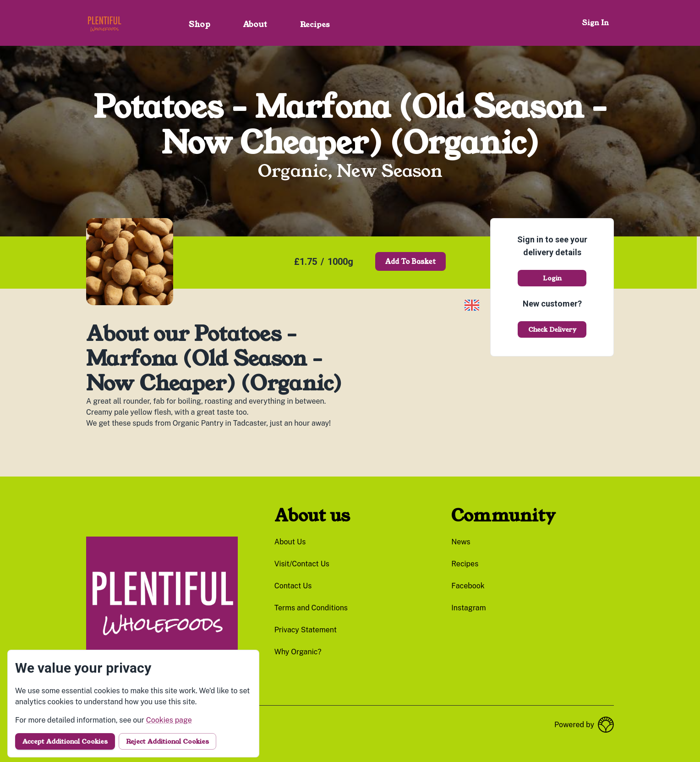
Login (552, 278)
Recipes (315, 25)
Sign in (596, 23)
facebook (468, 586)
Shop (200, 24)
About (255, 24)
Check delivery (552, 329)
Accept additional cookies (65, 741)
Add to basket (410, 261)
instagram (468, 608)
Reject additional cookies (167, 741)
